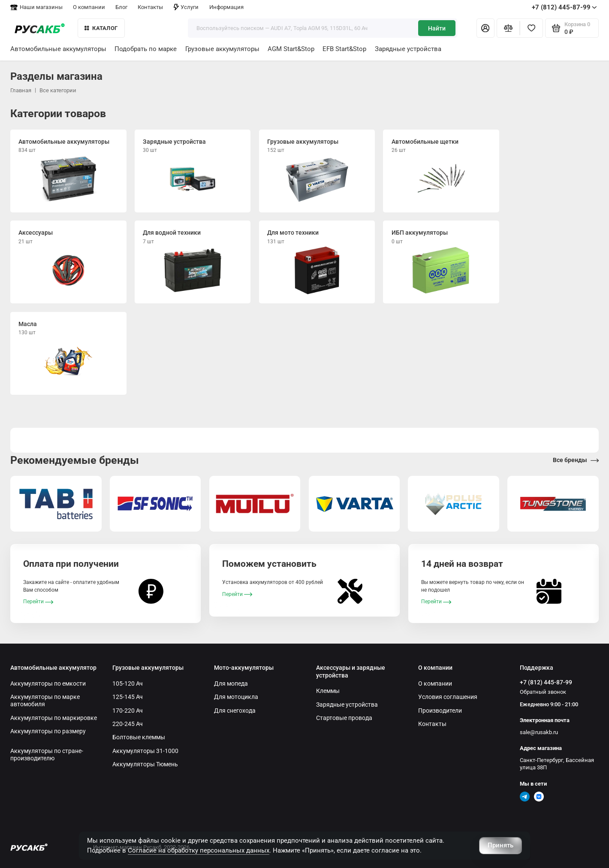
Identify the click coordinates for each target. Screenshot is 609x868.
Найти (437, 28)
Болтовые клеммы (139, 737)
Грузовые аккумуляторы (222, 49)
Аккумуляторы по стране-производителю (47, 755)
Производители (440, 711)
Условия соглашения (448, 697)
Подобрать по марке (146, 49)
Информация (226, 7)
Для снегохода (235, 711)
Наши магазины (36, 7)
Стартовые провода (344, 718)
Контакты (150, 7)
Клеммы (328, 691)
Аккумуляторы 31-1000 (145, 751)
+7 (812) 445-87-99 (564, 7)
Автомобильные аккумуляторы (58, 49)
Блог (121, 7)
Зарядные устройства (408, 49)
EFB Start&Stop (344, 49)
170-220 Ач (128, 711)
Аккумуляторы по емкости (48, 684)
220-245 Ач (128, 724)
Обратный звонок (543, 692)
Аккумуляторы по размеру (48, 731)
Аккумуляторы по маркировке (54, 718)
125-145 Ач (128, 697)
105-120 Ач (128, 684)
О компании (89, 7)
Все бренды (576, 460)
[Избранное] (531, 28)
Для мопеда (231, 684)
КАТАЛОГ (101, 28)
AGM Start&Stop (291, 49)
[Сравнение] (508, 28)
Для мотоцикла (236, 697)
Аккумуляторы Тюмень (145, 764)
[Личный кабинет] (486, 28)
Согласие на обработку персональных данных (199, 850)
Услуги (186, 7)
